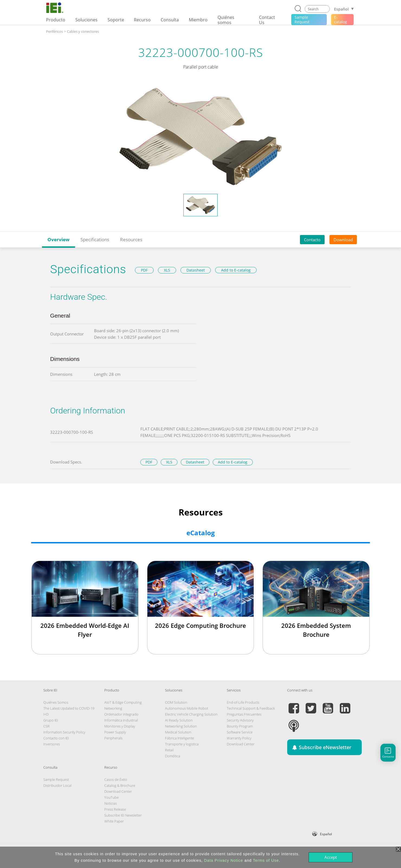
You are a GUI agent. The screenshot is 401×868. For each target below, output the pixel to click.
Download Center (241, 744)
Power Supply (115, 732)
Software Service (240, 732)
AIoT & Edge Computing (123, 702)
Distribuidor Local (57, 785)
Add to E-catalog (236, 270)
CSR (46, 726)
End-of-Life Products (243, 702)
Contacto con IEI (56, 738)
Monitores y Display (120, 726)
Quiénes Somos (56, 702)
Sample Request (56, 779)
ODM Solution (176, 702)
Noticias (111, 803)
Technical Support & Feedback (251, 708)
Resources (131, 239)
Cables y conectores (83, 31)
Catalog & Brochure (120, 785)
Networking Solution (181, 726)
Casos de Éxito (116, 779)
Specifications (95, 239)
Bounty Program (240, 726)
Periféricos (54, 31)
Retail (169, 750)
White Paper (114, 821)
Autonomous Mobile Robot (187, 708)
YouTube (111, 797)
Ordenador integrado (121, 714)
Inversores (52, 744)
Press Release (115, 809)
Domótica (173, 756)
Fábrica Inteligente (180, 738)
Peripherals (113, 738)
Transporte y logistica (182, 744)
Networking (113, 708)
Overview (59, 239)
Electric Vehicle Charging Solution (191, 714)
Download (343, 240)
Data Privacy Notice (224, 860)
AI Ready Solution (179, 720)
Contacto (312, 240)
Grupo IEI (51, 720)
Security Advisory (240, 720)
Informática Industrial (121, 720)
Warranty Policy (239, 738)
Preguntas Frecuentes (244, 714)
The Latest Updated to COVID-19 (69, 708)
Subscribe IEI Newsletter (123, 815)
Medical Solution (178, 732)
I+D (46, 714)
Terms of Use (266, 860)
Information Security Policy (64, 732)
